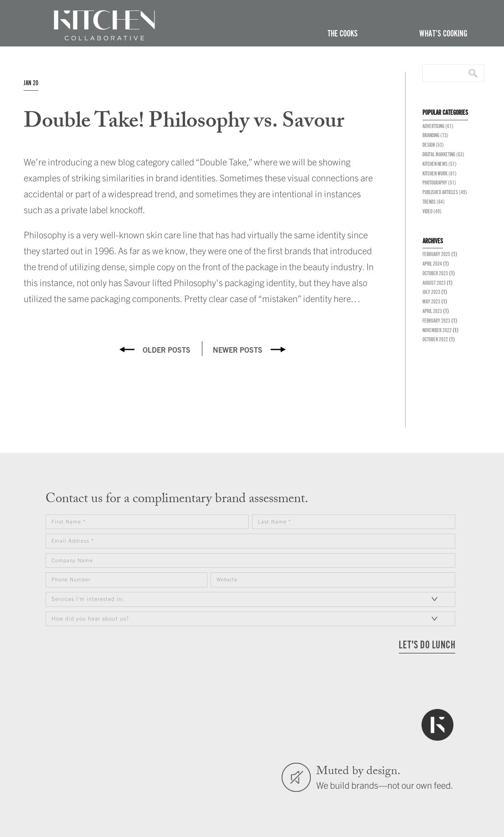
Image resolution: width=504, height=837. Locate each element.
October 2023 (435, 274)
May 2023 (431, 302)
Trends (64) (434, 202)
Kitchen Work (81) (440, 174)
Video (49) (432, 212)
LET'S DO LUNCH (427, 645)
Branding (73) (435, 136)
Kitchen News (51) (440, 164)
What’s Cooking (443, 34)
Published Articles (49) (445, 193)
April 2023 (432, 311)
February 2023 (436, 321)
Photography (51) (439, 183)
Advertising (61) (438, 126)
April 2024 (432, 264)
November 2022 (437, 331)
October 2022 (435, 340)
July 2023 (431, 292)
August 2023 (434, 283)
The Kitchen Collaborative (104, 26)
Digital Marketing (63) (443, 155)
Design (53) (433, 145)
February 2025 (436, 254)
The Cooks (343, 34)
